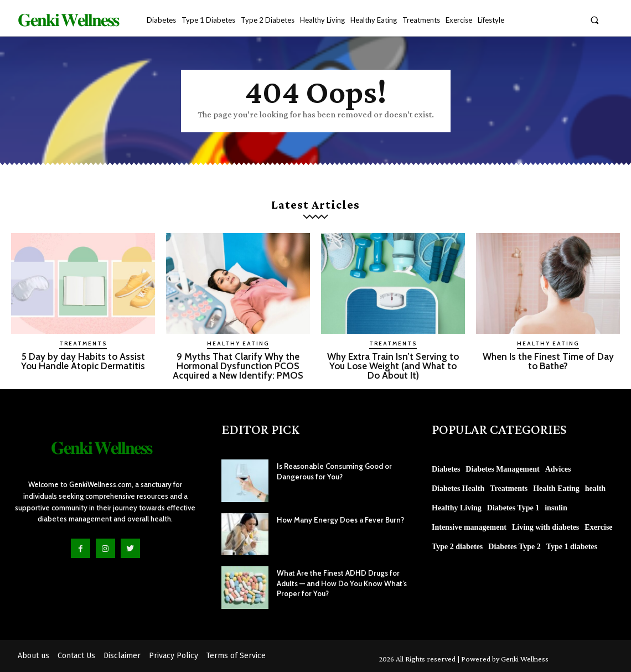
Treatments (83, 343)
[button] (595, 20)
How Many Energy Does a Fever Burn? (337, 520)
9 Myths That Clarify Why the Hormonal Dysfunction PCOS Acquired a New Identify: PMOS (238, 366)
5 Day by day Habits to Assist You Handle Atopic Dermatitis (83, 361)
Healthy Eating (238, 343)
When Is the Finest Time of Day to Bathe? (548, 361)
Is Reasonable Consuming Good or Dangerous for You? (332, 471)
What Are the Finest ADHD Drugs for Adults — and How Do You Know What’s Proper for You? (339, 583)
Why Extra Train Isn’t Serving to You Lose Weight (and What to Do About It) (393, 366)
